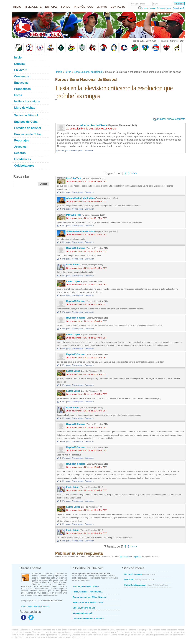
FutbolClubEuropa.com (146, 585)
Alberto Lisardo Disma (94, 125)
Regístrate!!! (179, 8)
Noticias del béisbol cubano (86, 586)
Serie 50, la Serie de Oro (84, 608)
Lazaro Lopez (73, 281)
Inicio (59, 72)
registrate (137, 557)
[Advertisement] (120, 61)
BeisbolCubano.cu (140, 574)
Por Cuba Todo (74, 178)
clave (156, 4)
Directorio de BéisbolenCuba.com (89, 618)
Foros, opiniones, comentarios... (88, 592)
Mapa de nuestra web (83, 613)
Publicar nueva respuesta (171, 119)
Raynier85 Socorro (76, 248)
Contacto (45, 606)
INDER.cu (139, 580)
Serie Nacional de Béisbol (88, 72)
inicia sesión (125, 557)
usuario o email (138, 4)
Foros (68, 72)
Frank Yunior (73, 265)
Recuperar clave (164, 8)
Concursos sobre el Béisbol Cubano (90, 597)
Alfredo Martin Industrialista (81, 198)
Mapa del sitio (34, 606)
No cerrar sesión (148, 8)
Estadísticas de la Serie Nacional (88, 602)
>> (135, 173)
